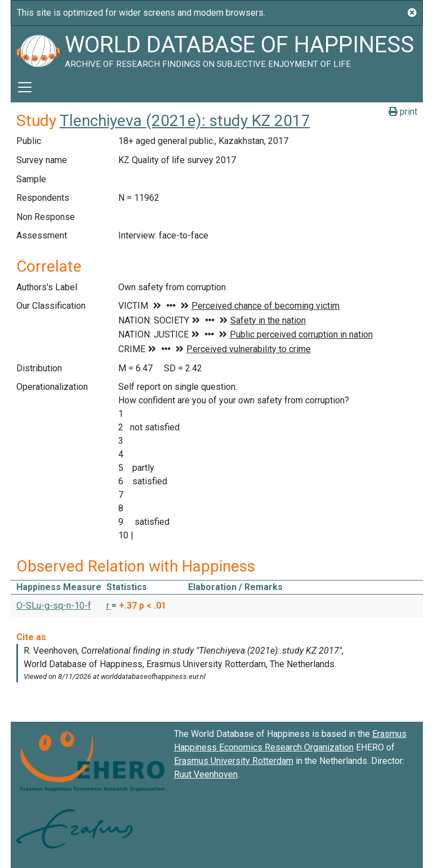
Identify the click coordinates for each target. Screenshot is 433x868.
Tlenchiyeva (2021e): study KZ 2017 (185, 121)
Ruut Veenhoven (206, 774)
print (403, 112)
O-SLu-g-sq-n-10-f (54, 606)
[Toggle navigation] (25, 87)
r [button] (109, 606)
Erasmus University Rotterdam (234, 761)
